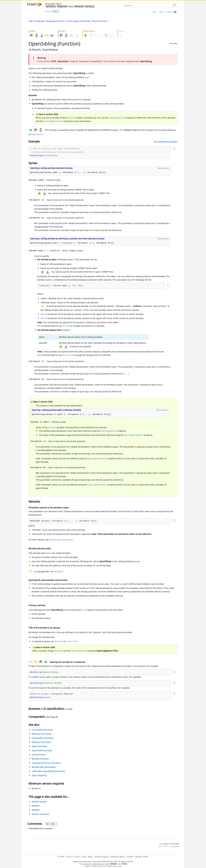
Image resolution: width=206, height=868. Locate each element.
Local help (175, 847)
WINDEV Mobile (39, 803)
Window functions (100, 21)
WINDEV (35, 807)
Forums (77, 856)
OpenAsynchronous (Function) (46, 764)
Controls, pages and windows (78, 21)
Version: (48, 11)
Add (50, 825)
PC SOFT (61, 856)
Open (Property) (39, 776)
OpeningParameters (53, 121)
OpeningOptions (117, 118)
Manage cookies (142, 856)
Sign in (162, 12)
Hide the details (163, 169)
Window (71, 118)
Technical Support (102, 856)
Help (30, 21)
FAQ (84, 856)
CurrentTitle (72, 642)
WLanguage (39, 21)
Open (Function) (39, 747)
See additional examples (166, 142)
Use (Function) (38, 756)
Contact (130, 856)
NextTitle (59, 642)
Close (84, 610)
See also (174, 43)
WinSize (66, 326)
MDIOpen (59, 572)
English (169, 12)
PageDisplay (37, 134)
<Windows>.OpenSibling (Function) (48, 772)
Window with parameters (61, 540)
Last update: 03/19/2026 (169, 845)
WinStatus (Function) (41, 735)
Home (154, 12)
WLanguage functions (55, 21)
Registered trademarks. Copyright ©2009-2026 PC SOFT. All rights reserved (103, 861)
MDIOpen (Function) (41, 743)
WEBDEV (36, 811)
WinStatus (67, 355)
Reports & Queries (40, 815)
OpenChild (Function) (42, 751)
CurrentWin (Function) (42, 731)
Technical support (118, 856)
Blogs (90, 856)
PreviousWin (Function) (43, 739)
